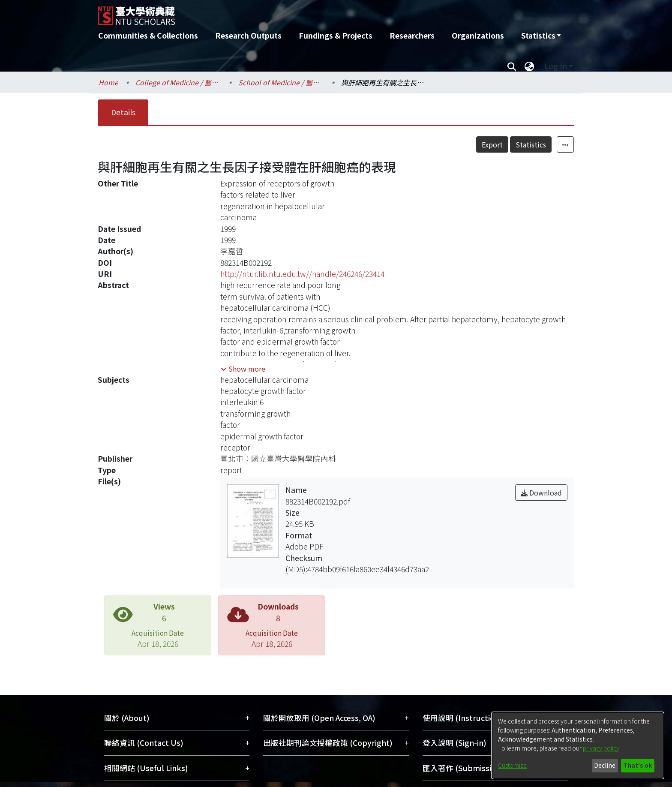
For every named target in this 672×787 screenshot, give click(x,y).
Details (123, 112)
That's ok (637, 765)
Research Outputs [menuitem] (248, 35)
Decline (605, 765)
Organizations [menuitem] (478, 35)
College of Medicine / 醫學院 (178, 82)
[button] (243, 369)
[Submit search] (511, 66)
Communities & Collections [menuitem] (148, 35)
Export (492, 144)
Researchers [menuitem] (412, 35)
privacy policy (601, 748)
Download (541, 493)
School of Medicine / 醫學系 (281, 82)
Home (108, 82)
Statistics (531, 144)
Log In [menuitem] (556, 66)
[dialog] (578, 745)
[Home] (290, 12)
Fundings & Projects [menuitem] (336, 35)
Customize (512, 765)
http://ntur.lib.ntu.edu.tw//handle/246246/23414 (302, 274)
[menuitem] (541, 36)
